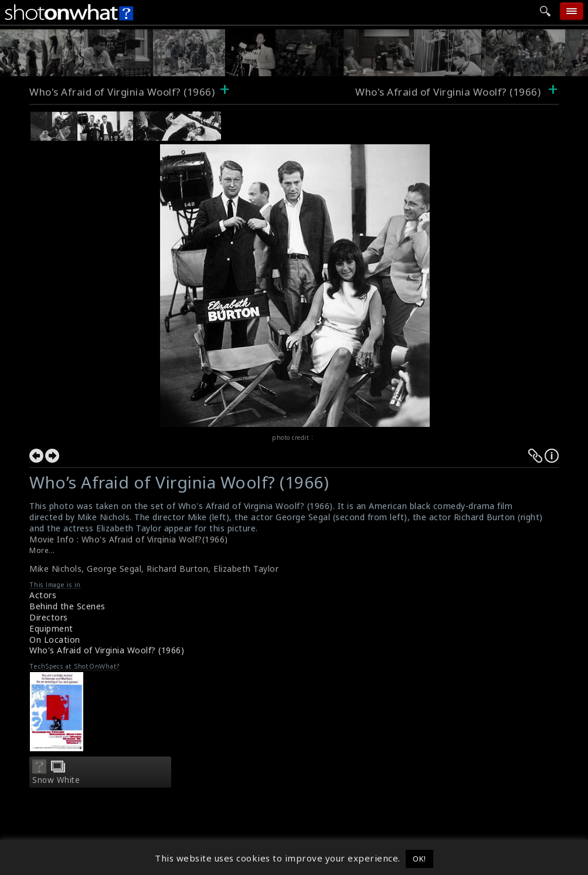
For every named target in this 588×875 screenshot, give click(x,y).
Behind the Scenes (67, 606)
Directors (49, 617)
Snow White (56, 780)
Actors (43, 595)
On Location (55, 640)
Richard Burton (177, 569)
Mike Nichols (55, 569)
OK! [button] (419, 859)
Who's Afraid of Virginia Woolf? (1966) (122, 92)
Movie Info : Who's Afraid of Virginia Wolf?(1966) (129, 539)
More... (42, 550)
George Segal (114, 569)
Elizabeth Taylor (246, 569)
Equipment (51, 628)
